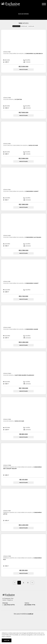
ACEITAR (7, 640)
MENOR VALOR (24, 26)
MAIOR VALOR (31, 26)
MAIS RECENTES (16, 26)
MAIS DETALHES (24, 70)
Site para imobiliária (24, 614)
